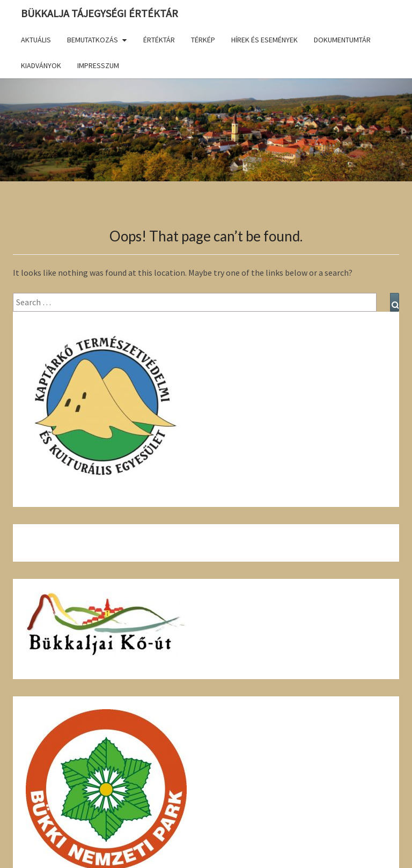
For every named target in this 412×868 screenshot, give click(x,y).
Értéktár (159, 40)
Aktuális (36, 40)
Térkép (203, 40)
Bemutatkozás (93, 40)
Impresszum (98, 65)
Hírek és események (264, 40)
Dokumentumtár (342, 40)
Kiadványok (41, 65)
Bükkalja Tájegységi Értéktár (100, 13)
